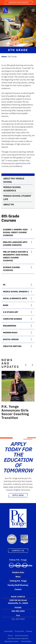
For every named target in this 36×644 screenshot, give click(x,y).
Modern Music (10, 333)
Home (4, 57)
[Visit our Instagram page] (18, 565)
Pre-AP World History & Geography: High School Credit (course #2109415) (16, 256)
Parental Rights (26, 641)
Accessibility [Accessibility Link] (9, 631)
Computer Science (12, 319)
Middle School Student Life (17, 197)
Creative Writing (12, 346)
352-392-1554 (18, 611)
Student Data (18, 572)
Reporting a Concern (12, 641)
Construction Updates (19, 3)
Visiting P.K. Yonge (18, 581)
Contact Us (18, 550)
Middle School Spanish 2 (16, 292)
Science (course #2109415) (11, 269)
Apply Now (18, 495)
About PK (9, 204)
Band (6, 305)
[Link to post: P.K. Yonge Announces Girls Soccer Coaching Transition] (18, 386)
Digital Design (11, 339)
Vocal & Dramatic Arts (15, 298)
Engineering (10, 326)
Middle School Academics (12, 189)
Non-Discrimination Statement (18, 638)
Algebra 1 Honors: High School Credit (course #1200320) (15, 232)
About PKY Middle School (14, 180)
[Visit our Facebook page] (11, 565)
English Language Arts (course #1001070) (15, 244)
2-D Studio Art (11, 312)
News (18, 577)
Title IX (10, 635)
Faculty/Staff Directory (18, 585)
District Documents (22, 635)
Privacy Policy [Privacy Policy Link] (20, 631)
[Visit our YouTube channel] (25, 565)
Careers (18, 589)
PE (4, 285)
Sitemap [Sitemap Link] (29, 631)
